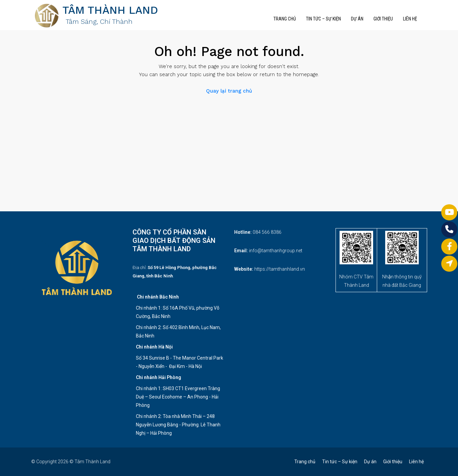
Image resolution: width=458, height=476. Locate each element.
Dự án (357, 19)
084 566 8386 (267, 232)
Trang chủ (285, 19)
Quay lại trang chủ (229, 91)
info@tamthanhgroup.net (276, 251)
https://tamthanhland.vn (280, 269)
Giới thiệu (383, 19)
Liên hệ (410, 19)
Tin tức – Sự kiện (323, 19)
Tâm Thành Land (92, 462)
